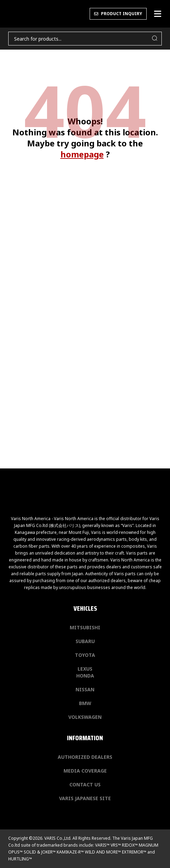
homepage (82, 154)
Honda (85, 676)
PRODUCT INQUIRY (118, 14)
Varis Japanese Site (85, 798)
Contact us (85, 784)
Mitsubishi (85, 627)
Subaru (85, 641)
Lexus (85, 669)
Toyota (85, 655)
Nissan (85, 689)
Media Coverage (85, 771)
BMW (85, 703)
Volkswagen (85, 717)
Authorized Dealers (85, 757)
